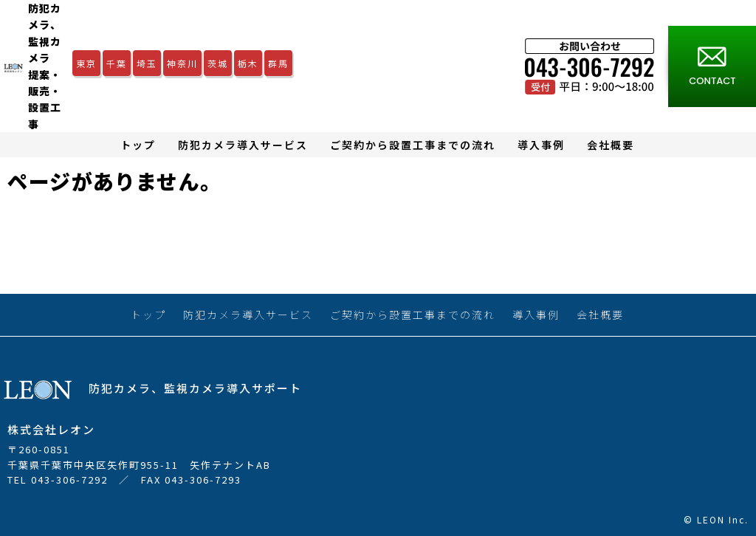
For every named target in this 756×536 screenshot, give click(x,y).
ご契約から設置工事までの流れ (413, 145)
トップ (138, 145)
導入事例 (541, 145)
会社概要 (611, 145)
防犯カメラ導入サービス (243, 145)
